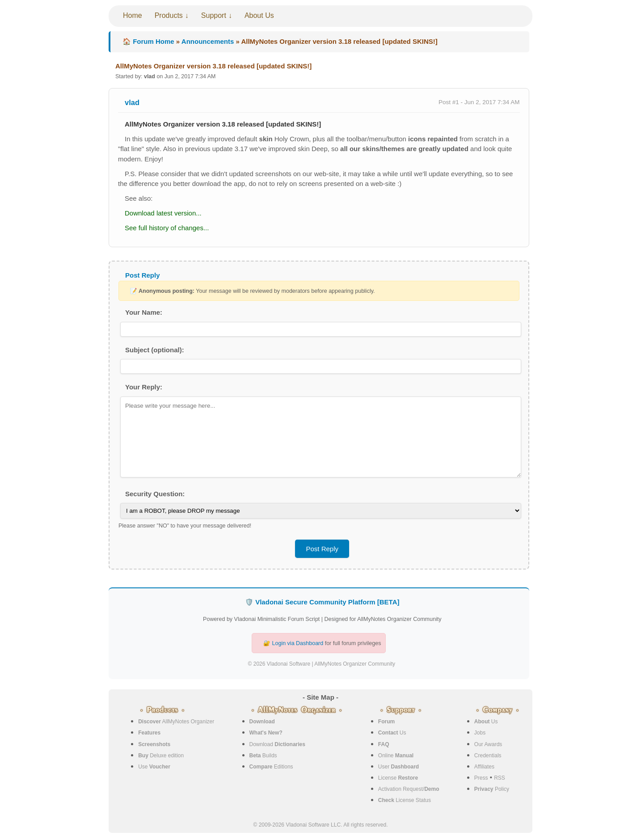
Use (154, 767)
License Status (405, 800)
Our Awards (488, 744)
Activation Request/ (409, 789)
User (399, 767)
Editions (271, 767)
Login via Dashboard (298, 643)
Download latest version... (163, 213)
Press (481, 778)
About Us (259, 15)
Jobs (480, 733)
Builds (263, 756)
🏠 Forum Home (148, 41)
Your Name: (144, 312)
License (398, 778)
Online (396, 756)
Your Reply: (144, 387)
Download (277, 744)
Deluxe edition (161, 756)
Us (392, 733)
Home (133, 15)
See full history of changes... (167, 228)
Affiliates (484, 767)
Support (214, 15)
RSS (500, 778)
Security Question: (155, 494)
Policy (492, 789)
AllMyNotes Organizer (176, 722)
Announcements (208, 41)
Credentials (488, 756)
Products (169, 15)
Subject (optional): (155, 350)
